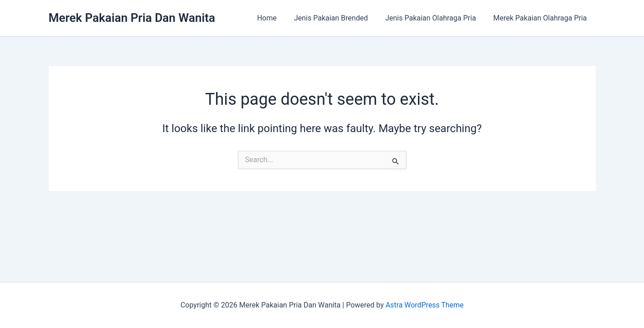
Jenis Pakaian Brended (338, 18)
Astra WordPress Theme (424, 305)
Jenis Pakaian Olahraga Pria (435, 18)
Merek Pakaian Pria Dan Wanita (132, 18)
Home (276, 18)
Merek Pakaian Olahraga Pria (541, 18)
